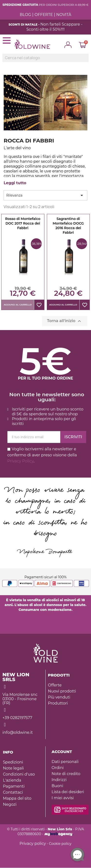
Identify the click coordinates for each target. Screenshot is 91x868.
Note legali (13, 768)
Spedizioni (13, 762)
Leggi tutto (15, 183)
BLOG (25, 15)
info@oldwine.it (18, 732)
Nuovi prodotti (62, 691)
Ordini (58, 768)
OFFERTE (44, 15)
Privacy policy (33, 843)
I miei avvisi (63, 798)
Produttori (58, 703)
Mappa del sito (17, 798)
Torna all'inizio (65, 321)
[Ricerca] (45, 58)
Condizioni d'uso (19, 774)
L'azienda (12, 780)
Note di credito (66, 774)
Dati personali (65, 762)
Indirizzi (59, 780)
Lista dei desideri (68, 792)
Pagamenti (14, 786)
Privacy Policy (20, 461)
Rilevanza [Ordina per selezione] (45, 195)
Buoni (58, 786)
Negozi (10, 804)
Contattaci (13, 792)
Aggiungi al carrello (18, 305)
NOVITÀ (64, 15)
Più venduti (59, 697)
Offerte (55, 685)
